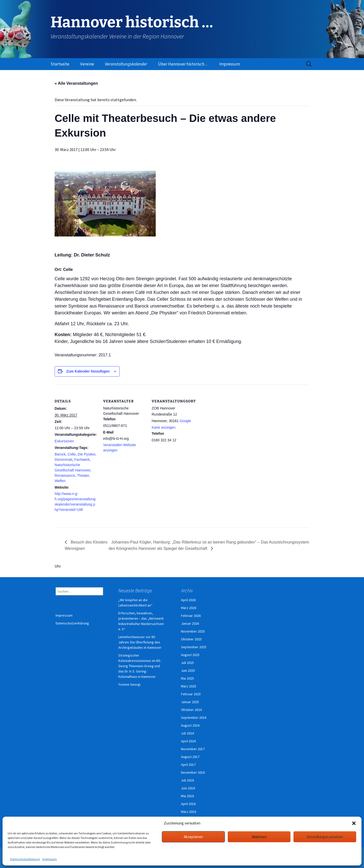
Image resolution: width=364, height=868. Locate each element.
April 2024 (188, 741)
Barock (60, 454)
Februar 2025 (191, 694)
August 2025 (190, 655)
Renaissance (65, 475)
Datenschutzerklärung (25, 859)
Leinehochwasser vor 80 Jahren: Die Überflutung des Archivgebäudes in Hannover (140, 642)
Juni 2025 (188, 670)
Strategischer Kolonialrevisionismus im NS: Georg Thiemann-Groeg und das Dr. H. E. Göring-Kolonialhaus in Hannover (140, 666)
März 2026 (189, 608)
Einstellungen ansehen (325, 837)
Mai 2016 (187, 796)
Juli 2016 (187, 780)
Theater (83, 475)
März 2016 (189, 812)
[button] (354, 823)
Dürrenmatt (63, 460)
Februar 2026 (191, 616)
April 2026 (188, 600)
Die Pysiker (86, 454)
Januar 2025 (190, 702)
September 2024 (194, 718)
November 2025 (193, 631)
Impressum (50, 859)
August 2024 (190, 725)
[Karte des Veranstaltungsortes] (227, 419)
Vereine (87, 64)
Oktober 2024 (191, 710)
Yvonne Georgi (129, 684)
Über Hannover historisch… (183, 64)
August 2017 (190, 757)
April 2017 (188, 765)
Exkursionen (64, 441)
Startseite (60, 64)
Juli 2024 (187, 733)
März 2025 (189, 686)
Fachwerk (82, 460)
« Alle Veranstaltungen (76, 83)
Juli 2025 (187, 663)
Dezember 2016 (193, 772)
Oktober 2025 (191, 639)
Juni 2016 (188, 788)
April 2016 (188, 804)
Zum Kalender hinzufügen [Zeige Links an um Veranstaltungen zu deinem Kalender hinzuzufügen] (88, 371)
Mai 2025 (187, 678)
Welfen (60, 481)
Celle (72, 454)
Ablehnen (259, 837)
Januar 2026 (190, 623)
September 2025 (194, 647)
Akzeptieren (193, 837)
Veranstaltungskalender (126, 64)
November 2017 (193, 749)
